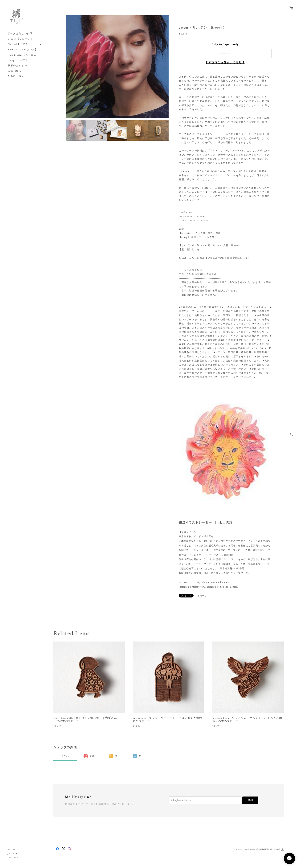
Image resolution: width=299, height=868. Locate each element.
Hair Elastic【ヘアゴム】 (23, 55)
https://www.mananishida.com (212, 582)
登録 (250, 800)
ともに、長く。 (17, 76)
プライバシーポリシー (245, 849)
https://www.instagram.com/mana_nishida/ (215, 587)
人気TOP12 (14, 71)
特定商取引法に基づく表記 (268, 849)
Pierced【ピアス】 (19, 44)
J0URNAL (13, 854)
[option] (117, 67)
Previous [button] (69, 67)
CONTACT (13, 858)
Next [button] (165, 67)
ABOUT (12, 850)
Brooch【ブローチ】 (20, 39)
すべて (65, 756)
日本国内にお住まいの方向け (225, 62)
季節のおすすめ (17, 66)
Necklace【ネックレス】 (23, 50)
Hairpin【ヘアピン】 (21, 60)
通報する (202, 596)
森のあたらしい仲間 (20, 34)
